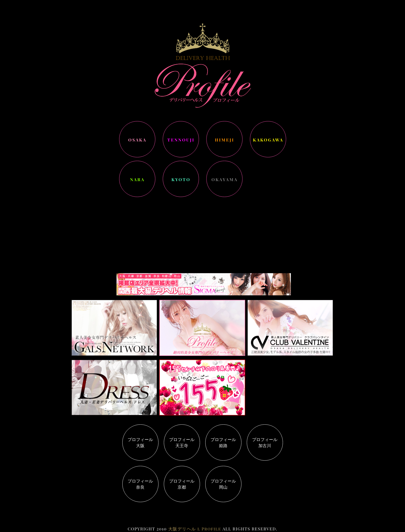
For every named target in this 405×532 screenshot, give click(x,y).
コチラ (182, 206)
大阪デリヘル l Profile (195, 529)
